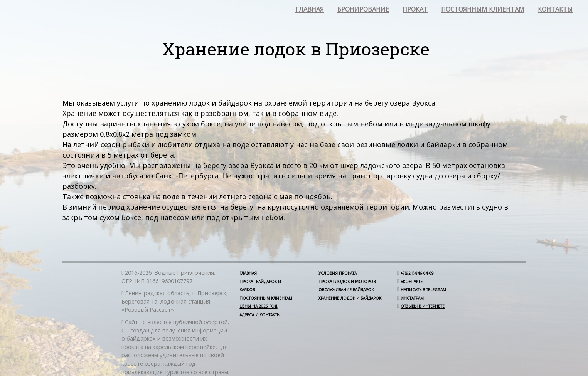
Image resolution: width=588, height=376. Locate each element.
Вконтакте (412, 282)
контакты (555, 10)
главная (310, 10)
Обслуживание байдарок (346, 290)
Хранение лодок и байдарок (350, 298)
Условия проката (338, 273)
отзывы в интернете (423, 306)
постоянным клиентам (483, 10)
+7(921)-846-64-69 (417, 273)
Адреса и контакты (260, 315)
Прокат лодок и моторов (347, 282)
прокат (415, 10)
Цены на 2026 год (258, 306)
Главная (248, 273)
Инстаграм (412, 298)
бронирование (363, 10)
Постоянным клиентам (266, 298)
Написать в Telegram (423, 290)
